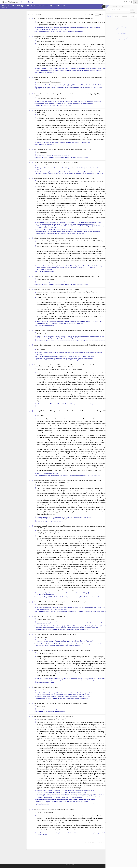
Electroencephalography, (89, 678)
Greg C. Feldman (62, 98)
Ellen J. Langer (41, 706)
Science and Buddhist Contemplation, (83, 358)
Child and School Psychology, (88, 68)
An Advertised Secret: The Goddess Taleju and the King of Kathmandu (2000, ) (63, 149)
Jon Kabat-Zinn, (54, 181)
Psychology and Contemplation (55, 521)
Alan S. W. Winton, (76, 115)
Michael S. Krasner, (42, 531)
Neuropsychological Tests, (54, 680)
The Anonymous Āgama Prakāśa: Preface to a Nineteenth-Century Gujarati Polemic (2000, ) (67, 276)
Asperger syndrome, (60, 142)
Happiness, (59, 833)
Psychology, (47, 338)
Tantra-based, (101, 168)
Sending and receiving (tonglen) (74, 797)
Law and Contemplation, (87, 103)
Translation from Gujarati (65, 282)
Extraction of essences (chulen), (56, 168)
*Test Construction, (78, 517)
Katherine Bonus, (64, 183)
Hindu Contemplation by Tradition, (45, 157)
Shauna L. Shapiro (42, 333)
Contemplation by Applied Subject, (57, 103)
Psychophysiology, (94, 833)
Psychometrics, (55, 323)
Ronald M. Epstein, (54, 531)
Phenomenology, (98, 353)
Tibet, (57, 29)
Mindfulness (88, 142)
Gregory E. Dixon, (52, 241)
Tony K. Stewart (51, 279)
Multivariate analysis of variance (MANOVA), (48, 226)
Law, (61, 101)
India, (79, 168)
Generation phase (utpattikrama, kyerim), (47, 629)
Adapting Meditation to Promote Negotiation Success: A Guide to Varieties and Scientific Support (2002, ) (69, 95)
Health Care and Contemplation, (92, 231)
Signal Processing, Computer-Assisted (94, 680)
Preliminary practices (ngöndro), (70, 694)
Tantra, (59, 155)
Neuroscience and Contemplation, (45, 233)
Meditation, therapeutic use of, (98, 336)
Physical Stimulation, (82, 267)
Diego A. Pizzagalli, (82, 292)
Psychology (39, 354)
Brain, (38, 222)
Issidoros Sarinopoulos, (65, 241)
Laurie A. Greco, (41, 485)
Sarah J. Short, (76, 241)
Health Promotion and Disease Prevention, (48, 70)
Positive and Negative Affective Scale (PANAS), (92, 226)
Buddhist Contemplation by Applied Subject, (66, 356)
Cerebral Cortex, (70, 266)
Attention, (41, 709)
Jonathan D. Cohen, (87, 241)
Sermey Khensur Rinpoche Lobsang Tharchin (50, 82)
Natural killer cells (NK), (66, 226)
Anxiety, (39, 322)
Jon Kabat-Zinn (48, 812)
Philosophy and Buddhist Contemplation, (78, 801)
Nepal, (51, 155)
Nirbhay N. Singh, (42, 115)
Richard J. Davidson (64, 243)
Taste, (89, 267)
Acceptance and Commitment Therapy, (47, 68)
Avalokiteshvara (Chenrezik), (99, 626)
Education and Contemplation (64, 105)
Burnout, (39, 593)
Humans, (54, 267)
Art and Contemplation (60, 711)
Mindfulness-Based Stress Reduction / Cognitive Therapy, (51, 231)
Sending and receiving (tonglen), (45, 642)
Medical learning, (94, 593)
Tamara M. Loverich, (67, 369)
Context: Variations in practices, (74, 794)
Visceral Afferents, (41, 269)
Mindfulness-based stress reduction (46, 227)
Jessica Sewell (60, 41)
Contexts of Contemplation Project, (45, 356)
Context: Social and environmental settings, (48, 101)
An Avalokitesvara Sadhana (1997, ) (49, 616)
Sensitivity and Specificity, (77, 680)
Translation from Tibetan (95, 85)
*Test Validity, (61, 404)
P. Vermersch (62, 719)
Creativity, (47, 709)
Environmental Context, (42, 103)
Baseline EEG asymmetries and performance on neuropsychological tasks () (62, 650)
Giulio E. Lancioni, (53, 115)
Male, (75, 267)
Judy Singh (97, 115)
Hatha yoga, (68, 168)
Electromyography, (59, 322)
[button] (136, 2)
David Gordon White (43, 165)
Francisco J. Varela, (52, 719)
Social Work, (68, 70)
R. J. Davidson (50, 653)
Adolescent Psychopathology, (72, 68)
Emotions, (67, 322)
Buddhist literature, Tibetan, (58, 622)
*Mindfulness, (53, 404)
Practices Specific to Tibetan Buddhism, (46, 87)
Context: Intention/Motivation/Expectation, (48, 792)
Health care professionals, (61, 593)
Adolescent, (40, 266)
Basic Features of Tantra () (46, 687)
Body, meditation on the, (43, 336)
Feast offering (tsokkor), (88, 693)
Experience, (86, 794)
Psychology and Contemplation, (78, 475)
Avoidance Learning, (52, 266)
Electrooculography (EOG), (73, 222)
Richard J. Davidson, (43, 181)
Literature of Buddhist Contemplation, (70, 628)
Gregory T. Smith (60, 485)
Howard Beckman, (66, 531)
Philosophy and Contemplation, (59, 801)
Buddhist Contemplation (77, 32)
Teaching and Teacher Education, (80, 70)
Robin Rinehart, (41, 279)
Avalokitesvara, (41, 622)
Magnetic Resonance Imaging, (65, 267)
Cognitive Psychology (53, 473)
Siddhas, (90, 168)
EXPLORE (128, 2)
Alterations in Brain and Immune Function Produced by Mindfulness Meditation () (64, 178)
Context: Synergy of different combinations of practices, (51, 794)
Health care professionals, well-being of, (78, 593)
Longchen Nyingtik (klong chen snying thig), (70, 607)
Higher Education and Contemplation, (46, 105)
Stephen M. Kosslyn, (42, 243)
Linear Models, (95, 322)
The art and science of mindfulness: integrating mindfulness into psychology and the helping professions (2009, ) (71, 330)
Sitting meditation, (64, 338)
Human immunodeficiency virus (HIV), (91, 222)
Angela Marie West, (55, 369)
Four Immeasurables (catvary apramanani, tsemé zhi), (87, 644)
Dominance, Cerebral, (77, 678)
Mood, (45, 595)
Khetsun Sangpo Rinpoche (56, 605)
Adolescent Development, (72, 404)
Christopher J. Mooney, (43, 533)
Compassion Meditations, (62, 646)
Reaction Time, (63, 323)
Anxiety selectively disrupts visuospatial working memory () (57, 289)
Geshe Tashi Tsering (42, 637)
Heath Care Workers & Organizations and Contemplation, (69, 597)
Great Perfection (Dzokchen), (50, 607)
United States (62, 29)
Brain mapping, (62, 266)
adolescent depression (96, 70)
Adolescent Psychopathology (86, 404)
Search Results (12, 8)
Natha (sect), (84, 168)
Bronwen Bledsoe (42, 152)
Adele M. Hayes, (52, 98)
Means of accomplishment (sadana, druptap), (79, 622)
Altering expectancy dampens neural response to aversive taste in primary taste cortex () (66, 238)
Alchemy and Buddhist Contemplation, (46, 173)
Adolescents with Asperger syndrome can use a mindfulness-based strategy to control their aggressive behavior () (68, 111)
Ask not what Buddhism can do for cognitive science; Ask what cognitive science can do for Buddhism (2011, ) (70, 346)
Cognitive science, (48, 353)
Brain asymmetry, (45, 222)
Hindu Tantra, (73, 157)
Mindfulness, (66, 224)
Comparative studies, (80, 791)
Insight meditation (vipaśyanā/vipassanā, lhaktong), (75, 796)
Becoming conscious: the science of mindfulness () (54, 810)
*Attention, (40, 404)
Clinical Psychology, (101, 68)
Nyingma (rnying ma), (42, 29)
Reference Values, (66, 680)
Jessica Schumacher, (65, 181)
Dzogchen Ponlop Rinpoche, (82, 28)
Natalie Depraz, (41, 719)
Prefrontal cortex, (46, 323)
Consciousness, (90, 791)
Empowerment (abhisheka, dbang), (72, 693)
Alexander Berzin (42, 690)
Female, (38, 267)
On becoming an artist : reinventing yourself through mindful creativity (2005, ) (60, 703)
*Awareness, (46, 404)
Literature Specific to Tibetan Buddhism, (67, 626)
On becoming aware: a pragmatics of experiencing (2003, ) (54, 716)
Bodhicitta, (40, 85)
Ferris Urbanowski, (42, 183)
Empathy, (44, 593)
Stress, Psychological (42, 834)
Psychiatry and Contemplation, (62, 230)
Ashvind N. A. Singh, (88, 115)
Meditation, (70, 101)
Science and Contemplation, (61, 360)
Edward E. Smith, (98, 241)
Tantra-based (65, 155)
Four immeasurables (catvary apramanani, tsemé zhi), (78, 640)
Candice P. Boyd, (50, 41)
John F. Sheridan (74, 183)
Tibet (38, 170)
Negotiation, (90, 101)
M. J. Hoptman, (41, 653)
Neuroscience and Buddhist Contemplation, (62, 358)
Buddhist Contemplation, (57, 611)
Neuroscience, (76, 226)
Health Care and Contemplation (97, 340)
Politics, (55, 155)
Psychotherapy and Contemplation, (75, 231)
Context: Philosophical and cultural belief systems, (61, 28)
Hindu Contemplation (82, 157)
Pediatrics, (62, 70)
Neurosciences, (85, 833)
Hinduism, (39, 155)
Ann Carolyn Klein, (42, 605)
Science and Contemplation (77, 233)
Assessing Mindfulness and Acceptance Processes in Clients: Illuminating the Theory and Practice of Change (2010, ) (70, 412)
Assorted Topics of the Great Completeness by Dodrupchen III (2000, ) (61, 602)
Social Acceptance (64, 519)
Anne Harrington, (53, 183)
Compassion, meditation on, (56, 85)
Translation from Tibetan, (46, 609)
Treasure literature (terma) (61, 609)
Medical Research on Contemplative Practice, (82, 230)
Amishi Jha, (40, 812)
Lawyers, (65, 101)
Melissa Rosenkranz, (77, 181)
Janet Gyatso (51, 619)
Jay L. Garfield (41, 350)
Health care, (50, 593)
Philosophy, (56, 797)
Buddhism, (46, 85)
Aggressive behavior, (49, 142)
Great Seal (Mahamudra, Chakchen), (46, 796)
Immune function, (41, 224)
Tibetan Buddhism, (89, 611)
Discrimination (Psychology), (96, 266)
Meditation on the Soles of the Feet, (75, 142)
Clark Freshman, (42, 98)
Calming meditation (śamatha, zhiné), (53, 791)
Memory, (39, 323)
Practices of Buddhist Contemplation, (61, 32)
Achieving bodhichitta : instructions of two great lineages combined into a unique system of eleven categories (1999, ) (70, 78)
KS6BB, (81, 336)
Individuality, (40, 680)
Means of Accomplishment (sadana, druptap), (48, 628)
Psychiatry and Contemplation (44, 406)
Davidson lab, (84, 266)
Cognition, (78, 266)
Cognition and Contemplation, (62, 475)
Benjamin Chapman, (89, 531)
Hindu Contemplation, (89, 173)
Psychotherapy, (54, 338)
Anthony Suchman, (77, 531)
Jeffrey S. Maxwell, (71, 292)
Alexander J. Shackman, (44, 292)
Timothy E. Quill (55, 533)
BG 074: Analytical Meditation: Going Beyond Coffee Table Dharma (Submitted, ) (64, 18)
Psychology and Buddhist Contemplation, (47, 803)
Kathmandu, (46, 155)
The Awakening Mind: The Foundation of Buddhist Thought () (55, 634)
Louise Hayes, (41, 41)
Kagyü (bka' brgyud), (95, 28)
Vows (91, 642)
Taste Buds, (94, 267)
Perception (49, 269)
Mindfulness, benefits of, (90, 224)
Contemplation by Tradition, (44, 32)
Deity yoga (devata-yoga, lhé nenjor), (67, 629)
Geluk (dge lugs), (69, 85)
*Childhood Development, (58, 517)
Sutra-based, (52, 29)
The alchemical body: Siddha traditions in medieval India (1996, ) (56, 162)
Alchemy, (39, 168)
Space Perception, (72, 323)
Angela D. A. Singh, (65, 115)
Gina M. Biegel (78, 369)
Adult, (45, 266)
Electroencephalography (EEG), (58, 222)
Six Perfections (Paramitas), (79, 642)
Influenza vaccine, (51, 224)
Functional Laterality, (46, 267)
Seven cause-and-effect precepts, (63, 642)
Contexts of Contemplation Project (45, 271)
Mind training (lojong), (79, 85)
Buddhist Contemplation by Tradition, (74, 611)
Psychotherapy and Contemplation (45, 72)
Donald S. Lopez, (42, 619)
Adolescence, (61, 68)
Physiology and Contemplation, (62, 233)
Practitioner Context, (42, 521)
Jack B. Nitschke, (42, 241)
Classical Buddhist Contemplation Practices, (48, 644)
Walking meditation (74, 338)
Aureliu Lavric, (93, 292)
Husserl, (58, 796)
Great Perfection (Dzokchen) (101, 611)
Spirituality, (103, 833)
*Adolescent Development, (44, 517)
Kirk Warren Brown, (43, 369)
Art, (38, 709)
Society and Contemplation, (73, 103)
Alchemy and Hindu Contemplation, (78, 172)
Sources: (5, 8)
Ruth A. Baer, (51, 485)
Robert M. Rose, (53, 243)
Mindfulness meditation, (80, 101)
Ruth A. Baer (40, 416)
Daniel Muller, (88, 181)
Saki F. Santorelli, (98, 181)
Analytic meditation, (42, 28)
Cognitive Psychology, (69, 791)
